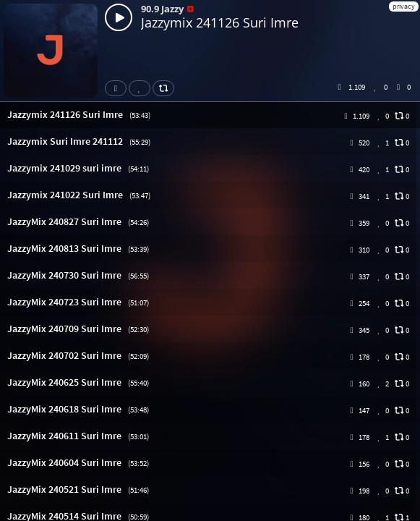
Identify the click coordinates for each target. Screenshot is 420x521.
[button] (210, 115)
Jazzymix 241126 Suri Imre (220, 22)
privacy (404, 6)
